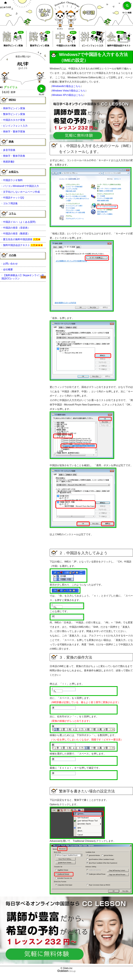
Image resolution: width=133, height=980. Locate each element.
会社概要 (8, 269)
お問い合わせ (10, 264)
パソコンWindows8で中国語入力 (21, 186)
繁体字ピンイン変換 (40, 46)
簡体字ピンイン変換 (13, 46)
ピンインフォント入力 (92, 46)
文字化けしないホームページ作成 (21, 192)
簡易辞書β (9, 162)
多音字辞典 (9, 150)
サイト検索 (127, 13)
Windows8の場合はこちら (66, 86)
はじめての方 (6, 7)
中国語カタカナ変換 (66, 46)
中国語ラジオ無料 (13, 180)
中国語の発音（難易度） (17, 234)
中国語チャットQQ (14, 198)
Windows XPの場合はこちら (68, 95)
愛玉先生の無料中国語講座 (18, 239)
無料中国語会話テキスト (119, 46)
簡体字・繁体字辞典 (14, 156)
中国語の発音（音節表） (17, 228)
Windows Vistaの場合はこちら (69, 91)
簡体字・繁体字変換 (14, 132)
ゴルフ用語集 (10, 203)
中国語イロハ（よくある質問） (20, 222)
